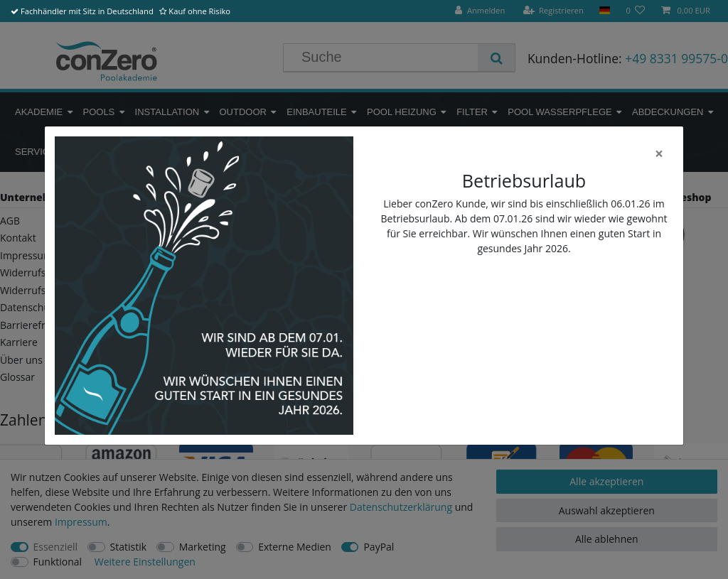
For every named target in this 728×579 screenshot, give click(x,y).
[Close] (659, 154)
